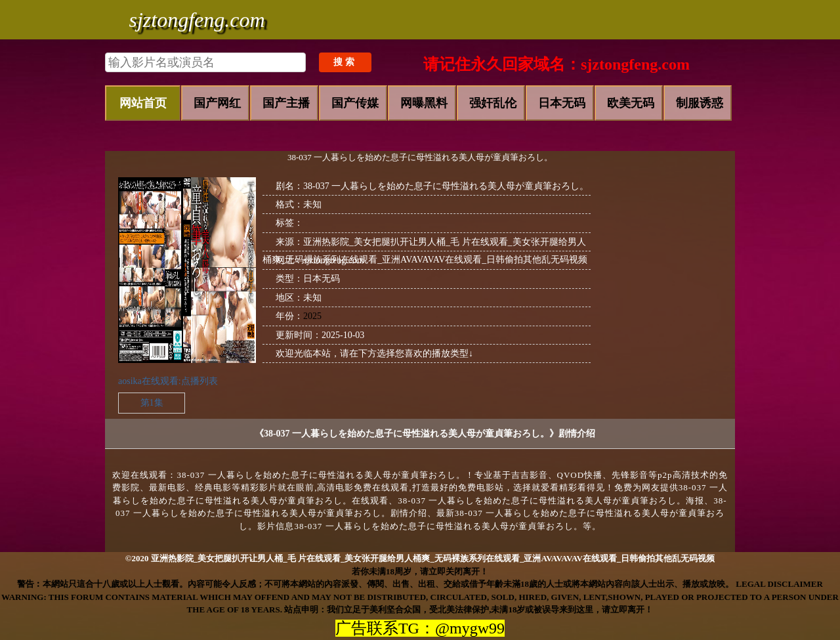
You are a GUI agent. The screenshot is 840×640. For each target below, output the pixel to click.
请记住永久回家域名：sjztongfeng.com (556, 64)
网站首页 (143, 103)
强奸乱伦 (493, 103)
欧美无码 (631, 103)
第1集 (152, 403)
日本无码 (562, 103)
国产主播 (286, 103)
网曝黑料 (424, 103)
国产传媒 (355, 103)
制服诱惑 (700, 103)
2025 (312, 316)
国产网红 (217, 103)
